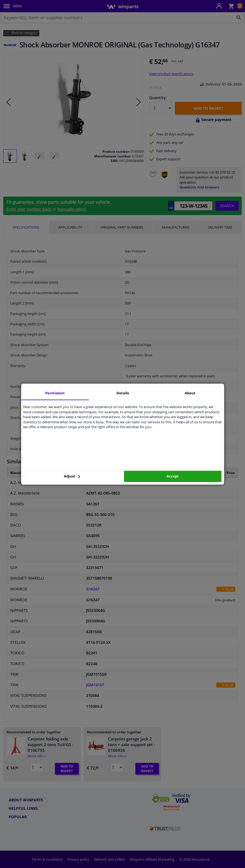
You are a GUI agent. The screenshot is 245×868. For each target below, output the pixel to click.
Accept (173, 476)
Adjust (72, 476)
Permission (55, 393)
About (190, 393)
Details (123, 393)
